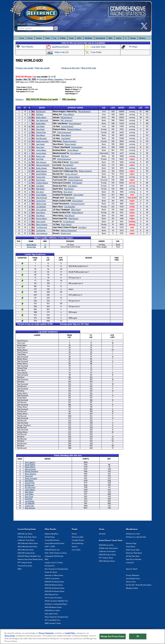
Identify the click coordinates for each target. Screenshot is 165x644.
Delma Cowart (41, 204)
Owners (39, 38)
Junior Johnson (71, 174)
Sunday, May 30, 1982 (26, 79)
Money (121, 108)
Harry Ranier (66, 225)
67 (30, 141)
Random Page (131, 543)
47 (30, 138)
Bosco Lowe (41, 156)
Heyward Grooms (77, 204)
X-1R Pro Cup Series (52, 579)
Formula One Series (25, 566)
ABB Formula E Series (53, 623)
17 (30, 144)
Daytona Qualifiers (52, 534)
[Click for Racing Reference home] (83, 16)
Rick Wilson (40, 216)
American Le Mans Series (54, 575)
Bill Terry (65, 156)
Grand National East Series (55, 543)
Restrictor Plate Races (134, 553)
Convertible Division (52, 540)
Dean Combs (41, 222)
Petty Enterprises (64, 132)
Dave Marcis (40, 135)
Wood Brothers (84, 112)
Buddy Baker (41, 124)
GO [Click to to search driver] (56, 28)
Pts (147, 108)
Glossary (20, 99)
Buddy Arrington (42, 141)
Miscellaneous (132, 529)
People (75, 529)
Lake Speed (40, 144)
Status (132, 108)
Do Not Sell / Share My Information (139, 585)
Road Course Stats (133, 550)
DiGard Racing (66, 118)
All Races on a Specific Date (136, 537)
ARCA (79, 38)
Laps (113, 108)
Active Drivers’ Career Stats (111, 540)
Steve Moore (41, 213)
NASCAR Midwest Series (54, 585)
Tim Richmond (42, 227)
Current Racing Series (27, 529)
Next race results (42, 68)
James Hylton (74, 177)
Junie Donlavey (67, 126)
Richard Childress (74, 129)
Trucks (71, 38)
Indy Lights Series (51, 614)
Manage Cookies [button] (132, 588)
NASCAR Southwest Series (55, 588)
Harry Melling (69, 114)
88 (30, 118)
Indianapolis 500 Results (54, 556)
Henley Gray (66, 233)
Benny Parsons (42, 225)
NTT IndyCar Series (25, 563)
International (100, 38)
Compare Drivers (78, 540)
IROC (47, 559)
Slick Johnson (41, 162)
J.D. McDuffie (41, 207)
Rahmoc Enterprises (69, 231)
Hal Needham (77, 147)
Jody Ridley (40, 126)
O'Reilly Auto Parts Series (27, 537)
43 (30, 132)
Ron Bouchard (41, 138)
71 (30, 135)
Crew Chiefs (76, 550)
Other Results (50, 529)
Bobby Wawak (41, 168)
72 (30, 195)
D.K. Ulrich (74, 162)
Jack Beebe (66, 138)
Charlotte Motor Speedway (51, 79)
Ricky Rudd (40, 129)
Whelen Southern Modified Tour (56, 601)
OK (138, 640)
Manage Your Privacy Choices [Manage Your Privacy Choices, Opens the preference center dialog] (113, 640)
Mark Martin (40, 189)
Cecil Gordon (77, 201)
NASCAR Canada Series (26, 553)
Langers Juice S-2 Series (54, 563)
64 (45, 247)
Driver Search (27, 24)
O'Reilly (63, 38)
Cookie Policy (70, 637)
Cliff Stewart (77, 183)
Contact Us (130, 563)
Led (140, 108)
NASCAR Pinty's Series (107, 555)
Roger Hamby (70, 144)
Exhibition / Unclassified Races (56, 604)
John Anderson (42, 233)
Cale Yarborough (42, 120)
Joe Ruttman (41, 231)
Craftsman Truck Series (26, 540)
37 (30, 219)
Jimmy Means (41, 150)
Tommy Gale (41, 177)
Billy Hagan (76, 210)
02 (30, 189)
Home (22, 38)
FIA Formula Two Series (53, 598)
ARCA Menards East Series (27, 547)
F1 (126, 38)
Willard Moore (77, 213)
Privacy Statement (133, 575)
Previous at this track (70, 68)
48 (30, 177)
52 (30, 150)
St (25, 108)
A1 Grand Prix (50, 566)
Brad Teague (41, 180)
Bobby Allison (41, 118)
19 (30, 233)
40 (30, 162)
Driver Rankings (78, 543)
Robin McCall (31, 245)
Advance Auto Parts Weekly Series (30, 559)
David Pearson (41, 171)
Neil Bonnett (41, 112)
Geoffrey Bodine (42, 183)
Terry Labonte (41, 210)
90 (30, 126)
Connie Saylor (41, 153)
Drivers (30, 38)
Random (142, 38)
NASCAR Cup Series (25, 534)
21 (30, 112)
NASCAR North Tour (52, 550)
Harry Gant (40, 147)
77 (30, 222)
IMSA (110, 38)
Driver (42, 108)
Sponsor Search (132, 569)
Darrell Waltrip (41, 174)
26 (30, 180)
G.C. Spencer (76, 153)
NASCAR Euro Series (52, 611)
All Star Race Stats (133, 556)
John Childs (78, 195)
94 (30, 168)
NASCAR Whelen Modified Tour (29, 556)
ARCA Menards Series (26, 550)
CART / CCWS (50, 547)
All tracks (102, 534)
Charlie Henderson (75, 180)
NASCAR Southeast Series (54, 582)
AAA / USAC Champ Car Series (56, 553)
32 (30, 156)
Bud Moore (70, 198)
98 (30, 165)
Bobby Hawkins (85, 171)
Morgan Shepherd (43, 165)
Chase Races (131, 547)
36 (30, 186)
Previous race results (25, 68)
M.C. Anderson (67, 120)
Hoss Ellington (75, 124)
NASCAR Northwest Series (55, 591)
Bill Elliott (40, 114)
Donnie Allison (42, 219)
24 (30, 201)
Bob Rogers (73, 219)
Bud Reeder (69, 189)
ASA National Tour (52, 595)
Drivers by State (78, 537)
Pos (19, 108)
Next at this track (89, 68)
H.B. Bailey (40, 186)
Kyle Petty (40, 159)
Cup (55, 38)
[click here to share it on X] (145, 26)
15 (30, 198)
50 (30, 183)
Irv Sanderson (69, 222)
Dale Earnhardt (42, 198)
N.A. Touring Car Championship (56, 569)
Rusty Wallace (41, 195)
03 (30, 171)
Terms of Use (131, 582)
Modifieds (89, 38)
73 (30, 213)
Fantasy (133, 38)
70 (30, 207)
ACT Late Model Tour (52, 620)
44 (30, 210)
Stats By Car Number (134, 559)
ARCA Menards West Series (28, 543)
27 (30, 120)
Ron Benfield (68, 165)
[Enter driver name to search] (35, 28)
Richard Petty (41, 132)
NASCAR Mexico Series (53, 607)
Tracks (48, 38)
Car (104, 108)
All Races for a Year (133, 534)
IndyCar (119, 38)
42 (30, 159)
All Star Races (50, 537)
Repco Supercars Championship (56, 617)
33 (30, 147)
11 (30, 174)
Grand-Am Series (51, 572)
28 (30, 225)
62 (30, 216)
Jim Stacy (82, 227)
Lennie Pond (41, 201)
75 (30, 231)
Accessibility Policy (133, 579)
